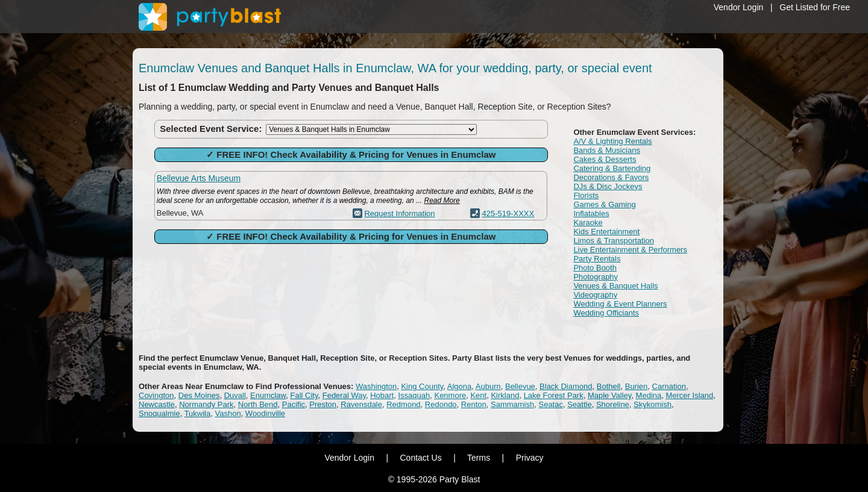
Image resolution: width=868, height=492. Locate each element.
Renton (474, 404)
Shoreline (613, 404)
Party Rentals (597, 259)
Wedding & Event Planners (620, 304)
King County (422, 386)
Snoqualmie (159, 413)
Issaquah (414, 395)
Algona (459, 386)
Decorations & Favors (611, 177)
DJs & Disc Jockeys (608, 186)
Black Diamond (566, 386)
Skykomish (653, 404)
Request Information (399, 213)
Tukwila (198, 413)
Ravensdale (361, 404)
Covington (156, 395)
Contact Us (420, 458)
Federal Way (344, 395)
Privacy (530, 458)
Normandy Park (206, 404)
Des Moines (199, 395)
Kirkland (505, 395)
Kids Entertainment (606, 232)
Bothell (609, 386)
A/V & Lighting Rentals (612, 141)
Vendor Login (739, 7)
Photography (596, 277)
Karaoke (588, 223)
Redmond (403, 404)
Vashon (228, 413)
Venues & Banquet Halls (615, 286)
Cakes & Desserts (605, 159)
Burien (637, 386)
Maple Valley (610, 395)
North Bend (258, 404)
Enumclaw (268, 395)
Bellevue (520, 386)
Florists (586, 195)
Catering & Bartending (612, 168)
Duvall (235, 395)
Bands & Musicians (607, 150)
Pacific (294, 404)
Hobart (382, 395)
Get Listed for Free (815, 7)
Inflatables (591, 213)
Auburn (488, 386)
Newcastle (157, 404)
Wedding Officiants (606, 313)
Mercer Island (689, 395)
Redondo (441, 404)
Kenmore (450, 395)
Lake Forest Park (554, 395)
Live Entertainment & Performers (630, 250)
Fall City (304, 395)
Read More (442, 201)
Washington (376, 386)
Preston (323, 404)
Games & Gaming (604, 204)
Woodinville (265, 413)
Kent (478, 395)
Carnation (669, 386)
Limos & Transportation (614, 241)
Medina (649, 395)
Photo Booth (595, 268)
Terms (479, 458)
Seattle (579, 404)
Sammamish (512, 404)
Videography (595, 295)
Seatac (550, 404)
